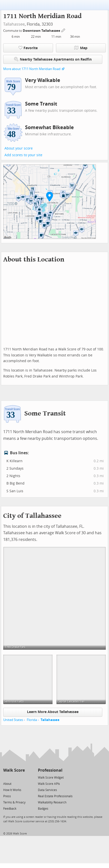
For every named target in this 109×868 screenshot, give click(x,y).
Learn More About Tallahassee (53, 712)
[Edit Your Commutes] (63, 30)
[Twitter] (6, 777)
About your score (19, 148)
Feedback (10, 809)
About (7, 784)
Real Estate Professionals (55, 796)
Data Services (47, 790)
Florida (32, 720)
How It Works (12, 790)
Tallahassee (14, 24)
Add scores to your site (23, 155)
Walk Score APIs (49, 784)
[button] (50, 196)
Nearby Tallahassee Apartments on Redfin (53, 59)
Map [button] (81, 48)
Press (7, 796)
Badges (43, 809)
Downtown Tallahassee (42, 31)
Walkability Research (52, 802)
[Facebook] (14, 777)
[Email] (21, 777)
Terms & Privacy (14, 802)
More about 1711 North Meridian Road (32, 69)
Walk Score (14, 770)
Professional (50, 770)
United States (13, 720)
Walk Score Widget (51, 778)
